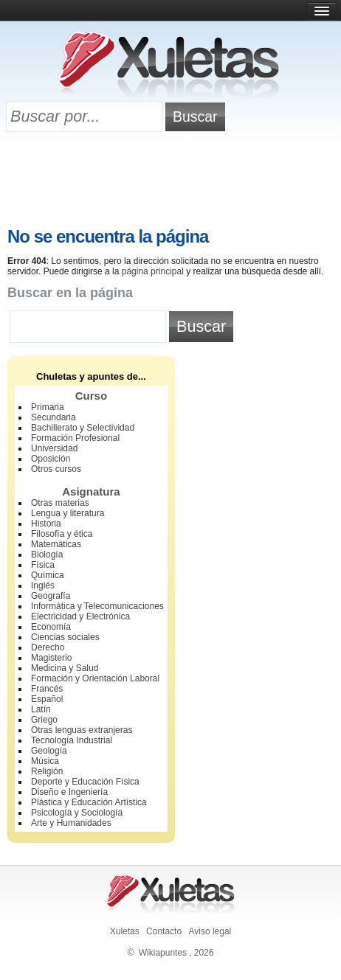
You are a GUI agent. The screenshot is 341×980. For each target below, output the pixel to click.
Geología (49, 751)
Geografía (51, 596)
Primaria (48, 407)
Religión (47, 771)
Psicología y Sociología (77, 813)
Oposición (51, 459)
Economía (51, 627)
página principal (153, 271)
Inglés (43, 585)
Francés (47, 689)
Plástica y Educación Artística (89, 802)
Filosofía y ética (62, 534)
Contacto (164, 931)
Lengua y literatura (68, 513)
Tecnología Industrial (72, 740)
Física (43, 565)
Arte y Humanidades (71, 823)
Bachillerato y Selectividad (83, 428)
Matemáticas (56, 544)
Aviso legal (210, 931)
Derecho (48, 647)
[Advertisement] (170, 182)
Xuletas (125, 931)
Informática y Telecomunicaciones (97, 606)
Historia (46, 524)
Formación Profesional (75, 438)
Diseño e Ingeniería (69, 792)
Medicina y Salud (65, 668)
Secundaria (54, 417)
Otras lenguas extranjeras (82, 730)
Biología (47, 555)
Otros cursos (56, 469)
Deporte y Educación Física (85, 782)
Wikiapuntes (163, 953)
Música (45, 761)
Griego (44, 720)
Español (47, 699)
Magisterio (51, 658)
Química (48, 575)
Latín (41, 709)
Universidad (54, 448)
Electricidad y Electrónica (80, 616)
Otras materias (60, 503)
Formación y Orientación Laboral (95, 678)
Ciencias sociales (65, 637)
